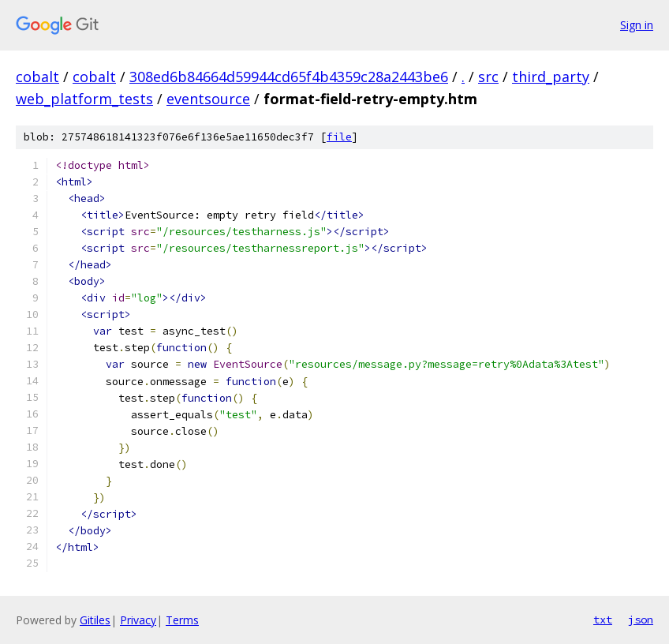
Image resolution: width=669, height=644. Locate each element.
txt (603, 620)
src (488, 77)
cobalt (37, 77)
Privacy (138, 620)
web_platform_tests (84, 99)
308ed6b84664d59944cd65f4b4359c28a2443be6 (289, 77)
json (641, 620)
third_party (551, 77)
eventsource (208, 99)
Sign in (637, 25)
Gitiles (95, 620)
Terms (182, 620)
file (339, 137)
